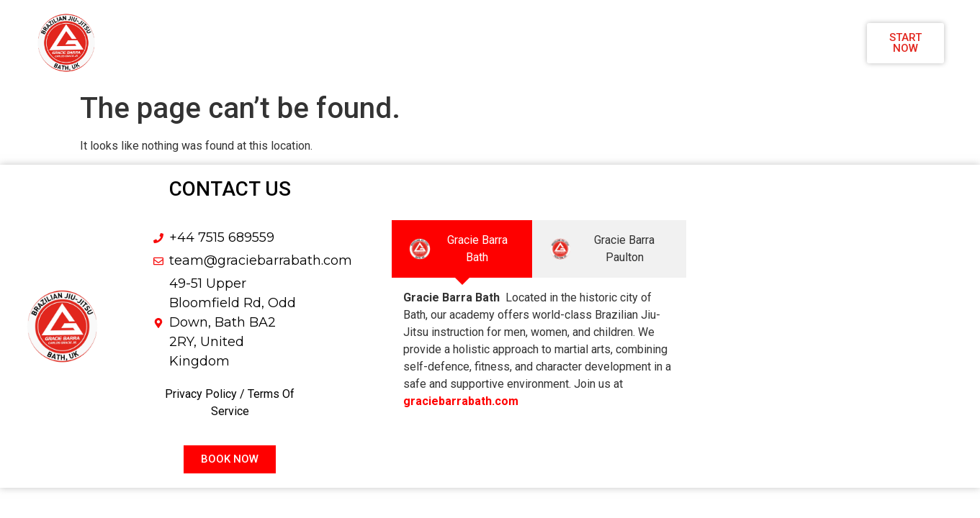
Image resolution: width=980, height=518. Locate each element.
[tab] (462, 249)
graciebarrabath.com (461, 401)
